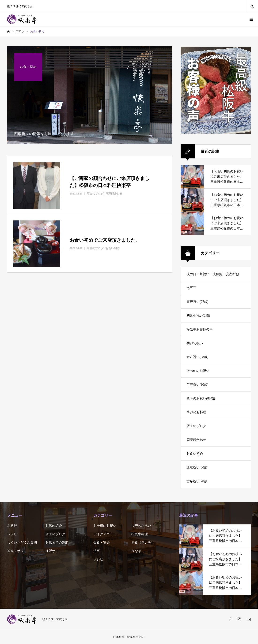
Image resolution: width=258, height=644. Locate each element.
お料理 (12, 526)
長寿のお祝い (141, 526)
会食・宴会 (102, 543)
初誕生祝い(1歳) (198, 316)
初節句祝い (195, 343)
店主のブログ (196, 426)
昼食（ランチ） (143, 543)
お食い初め (195, 454)
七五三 (191, 288)
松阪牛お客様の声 (200, 329)
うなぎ (136, 551)
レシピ (12, 534)
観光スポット (17, 551)
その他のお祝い (198, 371)
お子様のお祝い (105, 526)
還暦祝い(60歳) (197, 467)
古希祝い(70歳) (197, 481)
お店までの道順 (57, 543)
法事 (97, 551)
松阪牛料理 (140, 534)
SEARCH (252, 6)
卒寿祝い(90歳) (197, 385)
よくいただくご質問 (22, 543)
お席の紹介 (54, 526)
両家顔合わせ (196, 440)
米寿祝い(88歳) (197, 357)
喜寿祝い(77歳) (197, 302)
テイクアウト (103, 534)
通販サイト (54, 551)
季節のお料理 (196, 412)
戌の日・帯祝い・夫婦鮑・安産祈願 (213, 274)
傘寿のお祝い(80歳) (201, 398)
